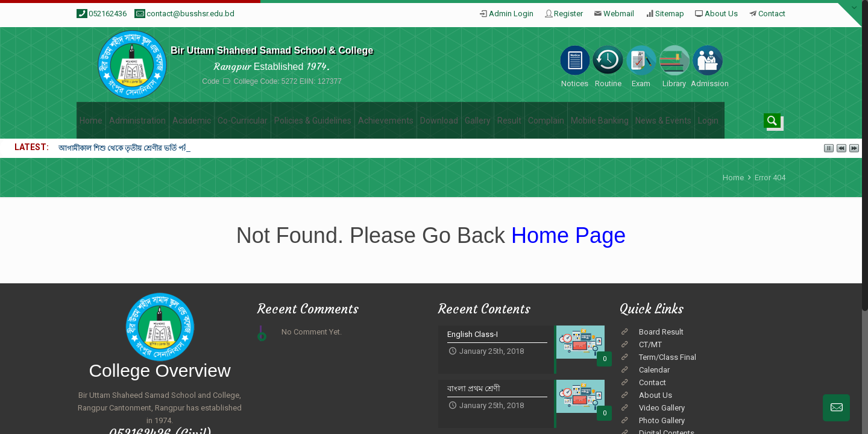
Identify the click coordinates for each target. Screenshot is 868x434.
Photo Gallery (662, 420)
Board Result (661, 332)
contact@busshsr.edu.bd (190, 14)
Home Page (565, 235)
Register (568, 14)
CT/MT (650, 344)
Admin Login (511, 14)
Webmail (619, 14)
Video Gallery (662, 408)
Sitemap (670, 14)
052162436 (108, 14)
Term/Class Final (668, 357)
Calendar (654, 370)
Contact (772, 14)
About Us (721, 14)
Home (733, 178)
